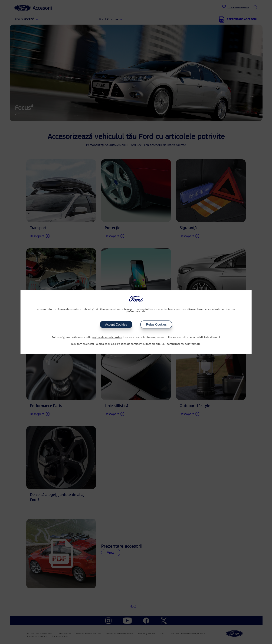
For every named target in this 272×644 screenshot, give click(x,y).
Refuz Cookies (156, 325)
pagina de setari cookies (107, 337)
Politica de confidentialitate (134, 344)
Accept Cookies (116, 325)
